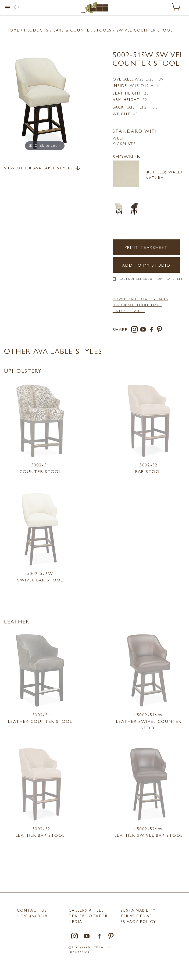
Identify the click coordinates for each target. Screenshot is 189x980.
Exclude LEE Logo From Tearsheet (151, 279)
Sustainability (138, 910)
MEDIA (75, 921)
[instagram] (135, 330)
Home (13, 30)
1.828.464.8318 (32, 916)
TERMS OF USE (136, 916)
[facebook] (153, 330)
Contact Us (32, 910)
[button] (8, 8)
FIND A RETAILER (129, 311)
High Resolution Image (137, 305)
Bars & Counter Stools (83, 30)
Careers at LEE (86, 910)
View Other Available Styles (42, 168)
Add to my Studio (146, 265)
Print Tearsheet (146, 247)
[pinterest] (160, 330)
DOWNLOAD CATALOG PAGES (140, 299)
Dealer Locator (88, 916)
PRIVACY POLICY (138, 921)
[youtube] (144, 330)
